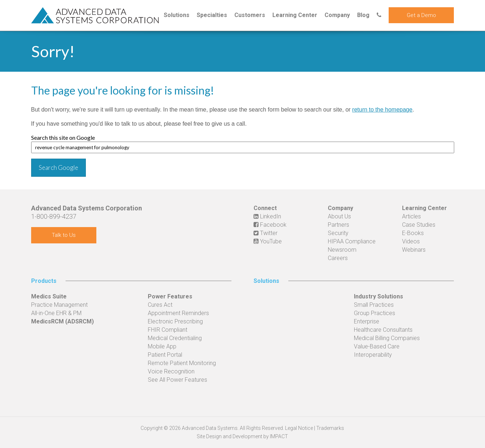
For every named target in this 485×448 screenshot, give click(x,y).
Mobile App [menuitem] (162, 346)
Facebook (270, 225)
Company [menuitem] (337, 15)
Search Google (58, 168)
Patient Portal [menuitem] (165, 355)
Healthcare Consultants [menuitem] (383, 330)
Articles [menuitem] (411, 216)
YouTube (268, 241)
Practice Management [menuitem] (59, 305)
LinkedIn (267, 216)
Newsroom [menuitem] (342, 250)
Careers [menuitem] (338, 258)
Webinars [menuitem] (414, 250)
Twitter (266, 233)
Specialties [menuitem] (212, 15)
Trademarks (330, 428)
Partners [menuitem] (338, 225)
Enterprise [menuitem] (367, 321)
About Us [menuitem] (339, 216)
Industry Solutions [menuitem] (379, 296)
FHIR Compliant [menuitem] (168, 330)
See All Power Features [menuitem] (177, 380)
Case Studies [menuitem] (419, 225)
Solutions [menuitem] (177, 15)
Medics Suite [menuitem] (49, 296)
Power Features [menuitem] (170, 296)
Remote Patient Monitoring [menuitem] (182, 363)
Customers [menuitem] (250, 15)
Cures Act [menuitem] (160, 305)
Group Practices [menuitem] (375, 313)
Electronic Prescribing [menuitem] (175, 321)
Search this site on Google (63, 137)
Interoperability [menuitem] (373, 355)
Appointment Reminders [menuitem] (178, 313)
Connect (265, 208)
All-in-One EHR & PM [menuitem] (56, 313)
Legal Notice (299, 428)
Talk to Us (64, 235)
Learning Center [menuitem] (295, 15)
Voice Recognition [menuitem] (171, 371)
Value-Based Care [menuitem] (377, 346)
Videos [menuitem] (411, 241)
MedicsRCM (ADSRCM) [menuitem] (62, 321)
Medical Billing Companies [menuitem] (387, 338)
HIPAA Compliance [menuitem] (352, 241)
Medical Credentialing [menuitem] (175, 338)
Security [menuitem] (338, 233)
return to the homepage (382, 110)
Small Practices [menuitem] (374, 305)
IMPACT (279, 436)
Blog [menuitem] (363, 15)
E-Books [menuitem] (413, 233)
